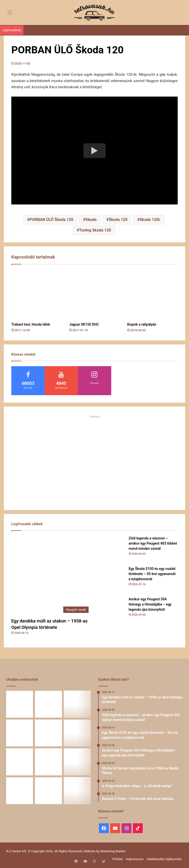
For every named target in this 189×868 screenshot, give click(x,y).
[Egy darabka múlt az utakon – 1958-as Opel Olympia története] (51, 576)
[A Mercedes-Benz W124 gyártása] (20, 791)
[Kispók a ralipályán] (152, 295)
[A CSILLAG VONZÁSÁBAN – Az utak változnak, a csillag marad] (77, 791)
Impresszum (135, 859)
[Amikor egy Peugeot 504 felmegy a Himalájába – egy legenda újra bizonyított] (111, 610)
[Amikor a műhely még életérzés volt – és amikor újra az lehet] (77, 762)
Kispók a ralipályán (142, 324)
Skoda (91, 220)
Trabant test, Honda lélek (31, 324)
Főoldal (118, 859)
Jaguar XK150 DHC (84, 324)
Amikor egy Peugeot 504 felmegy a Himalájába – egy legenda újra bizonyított (150, 604)
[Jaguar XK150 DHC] (94, 295)
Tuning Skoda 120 (95, 230)
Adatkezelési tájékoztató (164, 859)
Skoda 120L (150, 220)
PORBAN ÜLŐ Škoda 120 (51, 220)
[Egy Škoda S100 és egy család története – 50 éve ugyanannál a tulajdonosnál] (111, 580)
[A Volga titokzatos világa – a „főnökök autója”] (77, 733)
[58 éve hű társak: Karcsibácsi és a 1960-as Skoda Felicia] (48, 733)
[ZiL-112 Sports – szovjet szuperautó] (48, 791)
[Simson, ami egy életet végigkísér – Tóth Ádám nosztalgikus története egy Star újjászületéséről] (48, 762)
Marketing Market (113, 851)
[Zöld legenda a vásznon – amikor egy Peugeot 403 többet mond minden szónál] (111, 549)
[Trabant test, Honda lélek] (37, 295)
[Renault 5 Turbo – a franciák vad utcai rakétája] (20, 762)
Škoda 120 (118, 220)
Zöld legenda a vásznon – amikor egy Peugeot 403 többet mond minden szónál (153, 543)
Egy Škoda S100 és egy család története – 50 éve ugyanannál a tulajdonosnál (152, 574)
